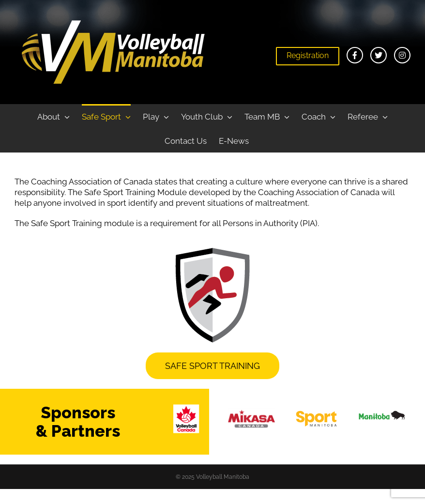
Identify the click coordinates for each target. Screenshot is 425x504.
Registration (308, 55)
